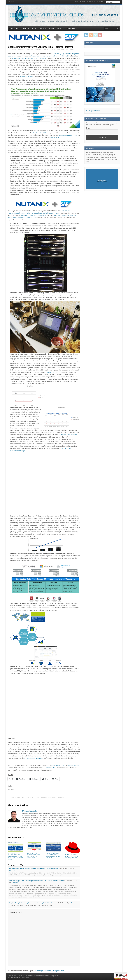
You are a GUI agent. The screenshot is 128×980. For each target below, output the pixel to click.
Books (52, 28)
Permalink (12, 870)
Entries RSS (83, 2)
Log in (76, 2)
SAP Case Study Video (40, 133)
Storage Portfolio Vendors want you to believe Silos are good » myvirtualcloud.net (33, 869)
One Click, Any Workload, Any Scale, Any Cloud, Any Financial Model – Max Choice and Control (15, 855)
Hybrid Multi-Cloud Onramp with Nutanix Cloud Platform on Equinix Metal (34, 855)
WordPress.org (101, 2)
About (18, 28)
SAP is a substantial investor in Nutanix (33, 215)
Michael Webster (18, 49)
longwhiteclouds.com (58, 765)
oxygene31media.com (22, 978)
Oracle (34, 28)
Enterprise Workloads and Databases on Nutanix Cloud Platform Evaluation (53, 855)
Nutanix (54, 49)
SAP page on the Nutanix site (34, 758)
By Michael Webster (105, 15)
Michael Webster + (50, 768)
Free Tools (61, 28)
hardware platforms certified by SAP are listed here (29, 58)
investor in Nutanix (26, 76)
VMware (59, 49)
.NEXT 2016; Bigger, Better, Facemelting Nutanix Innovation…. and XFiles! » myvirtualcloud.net (37, 881)
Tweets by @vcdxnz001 (93, 111)
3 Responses (72, 49)
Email (88, 128)
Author (26, 28)
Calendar (43, 28)
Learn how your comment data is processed (49, 971)
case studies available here (68, 135)
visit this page (55, 137)
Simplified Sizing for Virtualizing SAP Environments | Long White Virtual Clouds (32, 903)
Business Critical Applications (43, 49)
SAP (56, 797)
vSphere (65, 797)
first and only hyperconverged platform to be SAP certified (51, 56)
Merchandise (72, 28)
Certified (47, 797)
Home (11, 28)
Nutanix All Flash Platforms (68, 435)
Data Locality (51, 372)
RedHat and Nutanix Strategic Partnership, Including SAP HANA (73, 856)
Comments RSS (91, 2)
